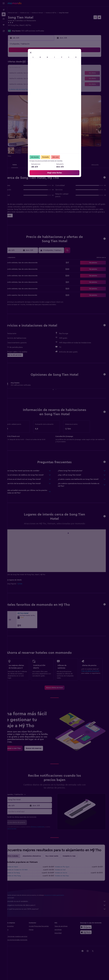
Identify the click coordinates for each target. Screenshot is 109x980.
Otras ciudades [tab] (20, 871)
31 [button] (20, 83)
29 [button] (46, 78)
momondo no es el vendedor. (59, 916)
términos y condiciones (45, 837)
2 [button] (51, 58)
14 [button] (41, 68)
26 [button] (31, 78)
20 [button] (36, 73)
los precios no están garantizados (62, 910)
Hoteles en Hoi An (65, 888)
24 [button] (20, 78)
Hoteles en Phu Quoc (66, 882)
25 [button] (25, 78)
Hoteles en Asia (32, 13)
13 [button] (36, 68)
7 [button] (41, 63)
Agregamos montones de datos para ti (59, 920)
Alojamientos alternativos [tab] (39, 871)
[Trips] (4, 25)
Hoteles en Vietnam (45, 13)
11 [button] (25, 68)
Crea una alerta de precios (92, 679)
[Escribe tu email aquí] (35, 822)
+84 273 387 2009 (22, 28)
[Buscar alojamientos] (4, 14)
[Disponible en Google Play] (88, 942)
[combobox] (35, 810)
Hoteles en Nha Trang (21, 891)
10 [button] (20, 68)
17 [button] (20, 73)
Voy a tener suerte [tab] (59, 871)
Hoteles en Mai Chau (66, 891)
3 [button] (20, 63)
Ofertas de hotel (20, 13)
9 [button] (51, 63)
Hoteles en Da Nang (20, 888)
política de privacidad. (22, 839)
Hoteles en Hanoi (19, 882)
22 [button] (46, 73)
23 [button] (51, 73)
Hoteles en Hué (64, 885)
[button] (4, 3)
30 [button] (51, 78)
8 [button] (46, 63)
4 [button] (25, 63)
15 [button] (46, 68)
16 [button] (51, 68)
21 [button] (41, 73)
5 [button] (31, 63)
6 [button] (36, 63)
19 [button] (31, 73)
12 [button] (31, 68)
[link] (58, 698)
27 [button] (36, 78)
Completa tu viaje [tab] (76, 871)
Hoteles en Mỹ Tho (58, 13)
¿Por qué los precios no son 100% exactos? (59, 924)
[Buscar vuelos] (4, 10)
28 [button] (41, 78)
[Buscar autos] (4, 19)
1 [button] (46, 58)
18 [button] (25, 73)
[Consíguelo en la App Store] (88, 947)
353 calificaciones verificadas (40, 31)
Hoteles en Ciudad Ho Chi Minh (24, 885)
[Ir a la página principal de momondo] (15, 3)
